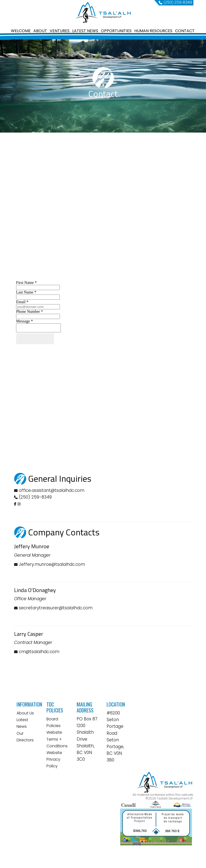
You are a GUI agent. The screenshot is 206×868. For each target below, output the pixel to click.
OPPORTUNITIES (116, 31)
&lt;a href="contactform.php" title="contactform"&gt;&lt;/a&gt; (103, 372)
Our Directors (25, 737)
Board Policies (54, 722)
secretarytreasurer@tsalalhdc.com (53, 608)
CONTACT (185, 31)
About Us (25, 713)
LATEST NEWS (85, 31)
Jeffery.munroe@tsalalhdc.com (50, 564)
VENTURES (60, 31)
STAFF (17, 41)
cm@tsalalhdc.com (37, 652)
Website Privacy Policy (54, 759)
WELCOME (21, 31)
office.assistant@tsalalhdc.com (52, 490)
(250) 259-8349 (35, 497)
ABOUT (40, 31)
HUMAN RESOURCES (153, 31)
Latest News (22, 723)
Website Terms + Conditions (57, 739)
